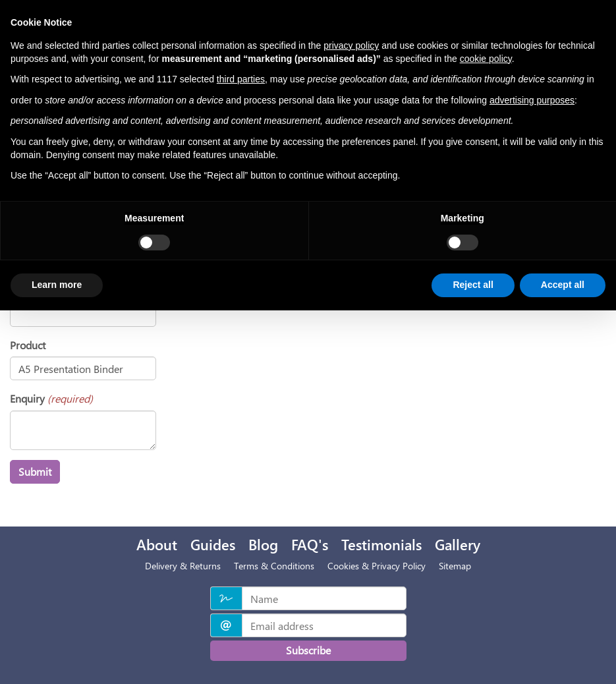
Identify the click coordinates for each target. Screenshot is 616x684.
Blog (263, 544)
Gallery (458, 544)
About (157, 544)
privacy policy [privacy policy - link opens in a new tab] (351, 45)
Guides (213, 544)
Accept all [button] (563, 285)
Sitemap (455, 566)
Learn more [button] (57, 285)
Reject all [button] (473, 285)
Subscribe (308, 650)
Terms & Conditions (274, 566)
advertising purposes (532, 100)
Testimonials (381, 544)
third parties (241, 79)
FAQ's (310, 544)
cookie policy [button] (486, 59)
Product (28, 345)
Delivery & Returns (183, 566)
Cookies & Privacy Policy (377, 566)
